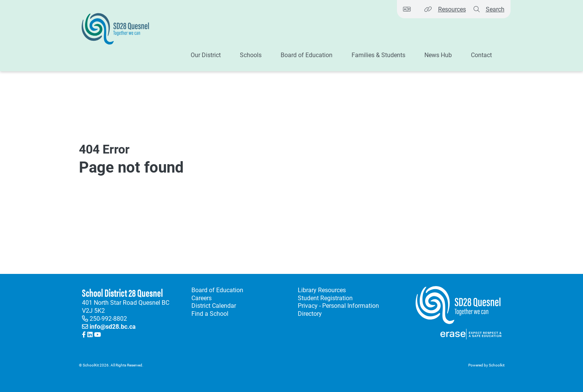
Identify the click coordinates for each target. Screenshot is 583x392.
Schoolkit (497, 365)
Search (495, 9)
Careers (202, 298)
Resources (452, 9)
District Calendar (214, 306)
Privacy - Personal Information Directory (337, 310)
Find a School (210, 314)
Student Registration (325, 298)
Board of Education (217, 290)
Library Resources (320, 290)
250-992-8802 (108, 318)
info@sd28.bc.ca (113, 326)
